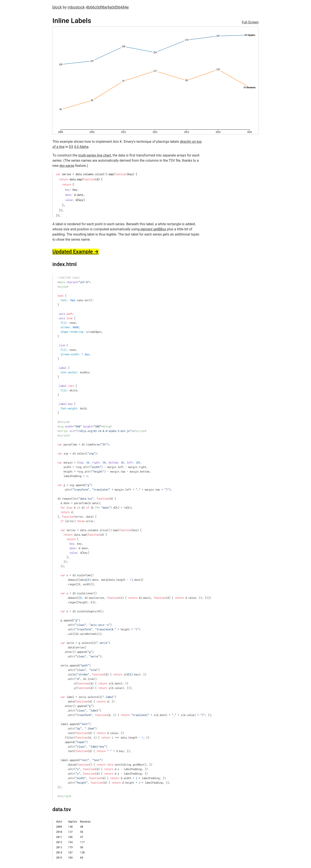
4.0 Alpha (81, 147)
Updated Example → (76, 252)
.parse (67, 166)
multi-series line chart (95, 155)
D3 (71, 147)
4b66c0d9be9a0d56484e (107, 7)
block (57, 7)
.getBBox (153, 229)
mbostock (76, 7)
